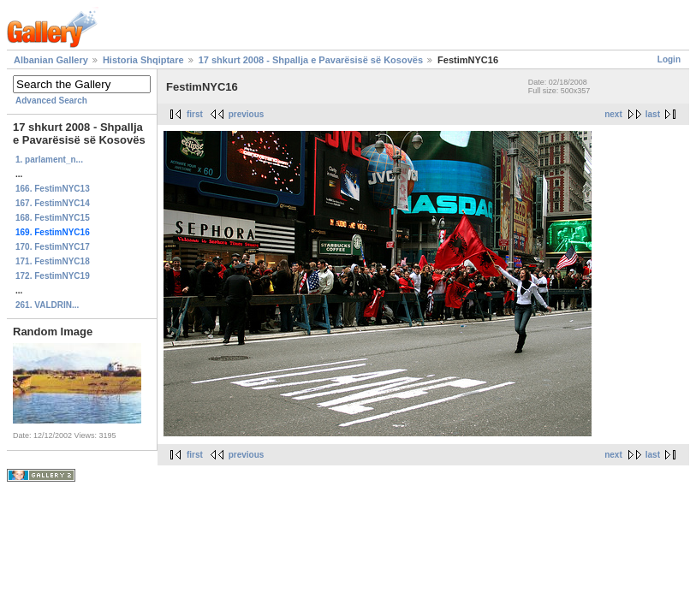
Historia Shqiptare (143, 60)
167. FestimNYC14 (53, 203)
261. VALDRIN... (47, 305)
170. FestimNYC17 (53, 247)
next (613, 114)
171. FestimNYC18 (53, 261)
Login (669, 59)
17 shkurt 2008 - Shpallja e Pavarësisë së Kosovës (311, 60)
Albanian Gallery (51, 60)
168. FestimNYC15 (53, 218)
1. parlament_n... (49, 160)
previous (247, 114)
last (653, 114)
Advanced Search (51, 101)
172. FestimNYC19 (53, 276)
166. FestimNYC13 (53, 189)
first (195, 114)
